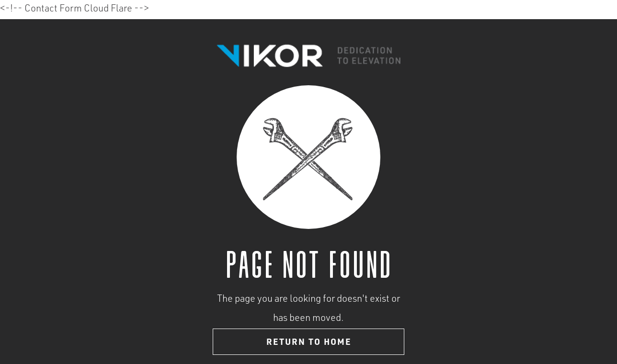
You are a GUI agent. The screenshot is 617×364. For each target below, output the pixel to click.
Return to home (309, 343)
